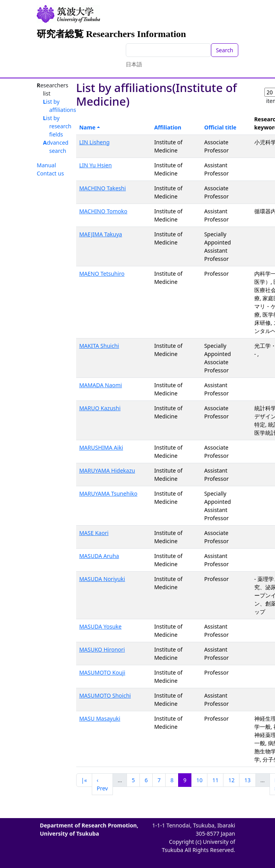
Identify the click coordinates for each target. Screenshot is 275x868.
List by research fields (57, 126)
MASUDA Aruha (99, 556)
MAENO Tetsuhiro (102, 274)
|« (84, 780)
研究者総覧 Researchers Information (111, 34)
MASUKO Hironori (102, 649)
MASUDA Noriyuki (102, 579)
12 (231, 780)
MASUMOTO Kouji (102, 672)
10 (199, 780)
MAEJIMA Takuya (101, 234)
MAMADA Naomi (101, 385)
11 (215, 780)
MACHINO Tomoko (103, 211)
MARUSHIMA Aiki (101, 447)
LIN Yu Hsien (96, 165)
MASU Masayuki (100, 718)
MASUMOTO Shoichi (105, 695)
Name (87, 127)
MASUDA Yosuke (101, 626)
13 (247, 780)
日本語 (134, 64)
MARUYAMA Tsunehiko (108, 493)
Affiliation (168, 127)
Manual (46, 165)
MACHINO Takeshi (103, 188)
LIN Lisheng (95, 142)
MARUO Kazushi (100, 408)
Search (225, 50)
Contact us (50, 173)
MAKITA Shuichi (99, 346)
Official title (221, 127)
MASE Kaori (94, 533)
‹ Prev (103, 784)
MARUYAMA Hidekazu (107, 470)
